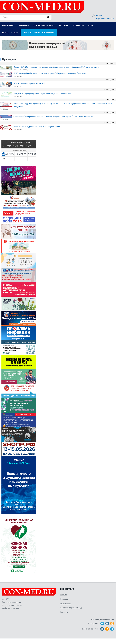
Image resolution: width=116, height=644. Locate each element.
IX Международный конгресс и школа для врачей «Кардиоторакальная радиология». (50, 73)
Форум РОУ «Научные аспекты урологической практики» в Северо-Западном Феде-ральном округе (56, 67)
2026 (29, 146)
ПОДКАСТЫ (78, 25)
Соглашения (66, 603)
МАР (4, 154)
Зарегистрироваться (105, 19)
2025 (22, 146)
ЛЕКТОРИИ (63, 25)
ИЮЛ (21, 154)
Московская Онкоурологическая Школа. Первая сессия (37, 126)
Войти (99, 16)
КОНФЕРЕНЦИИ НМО (43, 25)
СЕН (25, 154)
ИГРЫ (91, 25)
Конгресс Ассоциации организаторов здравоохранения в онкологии (42, 93)
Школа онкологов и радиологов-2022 (29, 83)
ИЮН (17, 154)
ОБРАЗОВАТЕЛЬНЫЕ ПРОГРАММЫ (39, 33)
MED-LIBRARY (8, 25)
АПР (8, 154)
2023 (9, 146)
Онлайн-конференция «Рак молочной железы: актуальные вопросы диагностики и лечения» (53, 116)
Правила (64, 599)
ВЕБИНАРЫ (24, 25)
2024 (16, 146)
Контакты (64, 612)
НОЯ (34, 154)
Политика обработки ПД (71, 608)
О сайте (64, 595)
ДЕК (4, 159)
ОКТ (30, 154)
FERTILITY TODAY (10, 33)
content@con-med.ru (11, 608)
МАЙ (12, 154)
